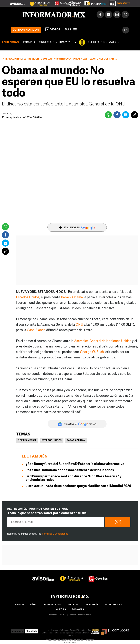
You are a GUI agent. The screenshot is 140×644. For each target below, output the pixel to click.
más (71, 30)
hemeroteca (57, 615)
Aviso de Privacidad (55, 640)
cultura (61, 609)
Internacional (12, 59)
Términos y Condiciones (55, 534)
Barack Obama (72, 298)
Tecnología (91, 605)
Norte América (27, 441)
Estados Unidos (28, 298)
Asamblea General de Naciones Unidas (103, 341)
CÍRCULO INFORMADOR (103, 42)
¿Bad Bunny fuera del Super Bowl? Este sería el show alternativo (75, 464)
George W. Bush (92, 352)
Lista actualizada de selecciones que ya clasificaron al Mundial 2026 (78, 486)
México (34, 605)
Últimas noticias (26, 30)
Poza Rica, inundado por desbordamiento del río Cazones (70, 470)
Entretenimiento (115, 605)
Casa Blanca (36, 330)
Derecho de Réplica (74, 640)
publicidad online (80, 615)
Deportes (73, 605)
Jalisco (19, 605)
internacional (53, 605)
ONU (79, 325)
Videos (53, 29)
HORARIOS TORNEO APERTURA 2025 (46, 42)
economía (78, 609)
